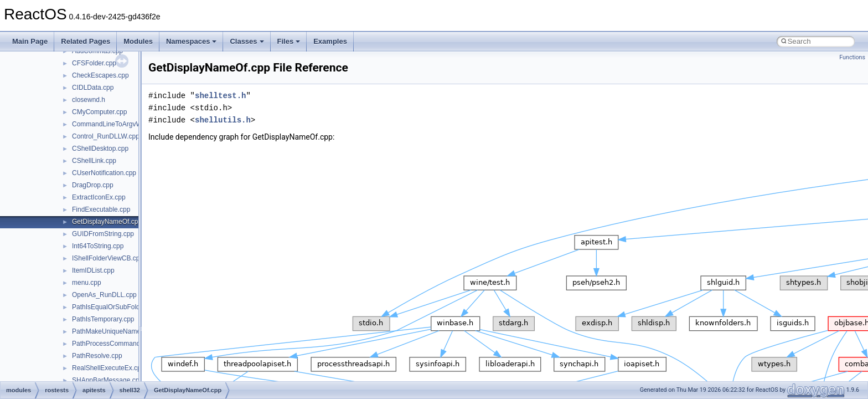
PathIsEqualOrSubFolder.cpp (115, 307)
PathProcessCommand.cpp (112, 344)
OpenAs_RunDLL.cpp (104, 295)
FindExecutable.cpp (101, 209)
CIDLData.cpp (93, 88)
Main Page (30, 41)
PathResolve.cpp (97, 356)
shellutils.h (223, 120)
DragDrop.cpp (93, 185)
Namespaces (192, 41)
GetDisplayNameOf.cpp (107, 222)
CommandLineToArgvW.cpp (113, 124)
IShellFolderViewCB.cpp (108, 258)
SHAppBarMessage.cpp (107, 380)
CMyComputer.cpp (99, 112)
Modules (138, 41)
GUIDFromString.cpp (103, 234)
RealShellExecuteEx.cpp (108, 368)
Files (289, 41)
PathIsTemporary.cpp (103, 319)
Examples (330, 41)
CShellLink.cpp (94, 161)
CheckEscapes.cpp (100, 75)
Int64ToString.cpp (98, 246)
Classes (247, 41)
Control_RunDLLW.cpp (106, 136)
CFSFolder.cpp (94, 63)
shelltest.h (220, 96)
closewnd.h (89, 100)
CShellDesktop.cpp (100, 149)
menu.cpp (87, 283)
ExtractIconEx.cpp (99, 197)
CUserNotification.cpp (104, 173)
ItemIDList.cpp (93, 270)
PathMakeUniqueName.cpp (113, 331)
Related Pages (86, 41)
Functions (852, 57)
